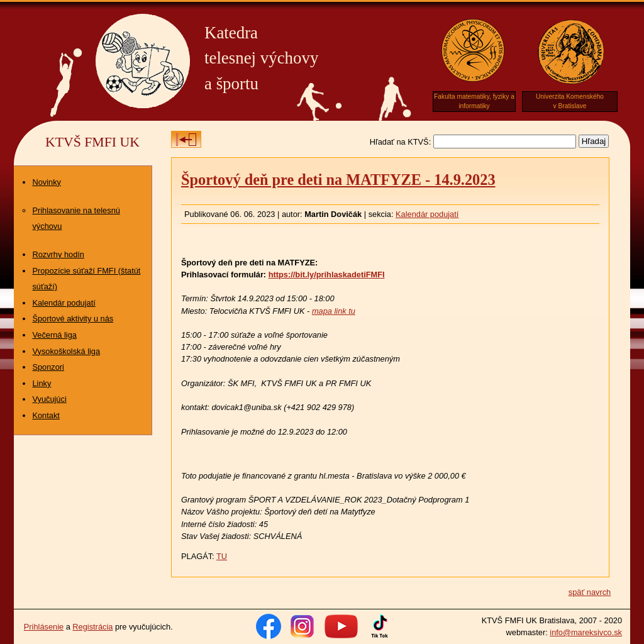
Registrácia (92, 627)
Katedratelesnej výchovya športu (261, 58)
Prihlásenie (44, 627)
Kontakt (46, 415)
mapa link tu (334, 311)
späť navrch (590, 592)
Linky (42, 383)
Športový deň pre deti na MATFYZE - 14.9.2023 (338, 180)
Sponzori (48, 367)
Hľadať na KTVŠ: (400, 142)
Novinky (47, 182)
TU (222, 556)
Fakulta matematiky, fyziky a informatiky (474, 101)
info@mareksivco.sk (586, 632)
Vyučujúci (49, 399)
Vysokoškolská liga (66, 351)
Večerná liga (54, 335)
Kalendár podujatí (64, 303)
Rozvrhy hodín (58, 254)
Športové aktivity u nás (73, 319)
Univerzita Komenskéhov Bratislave (570, 101)
